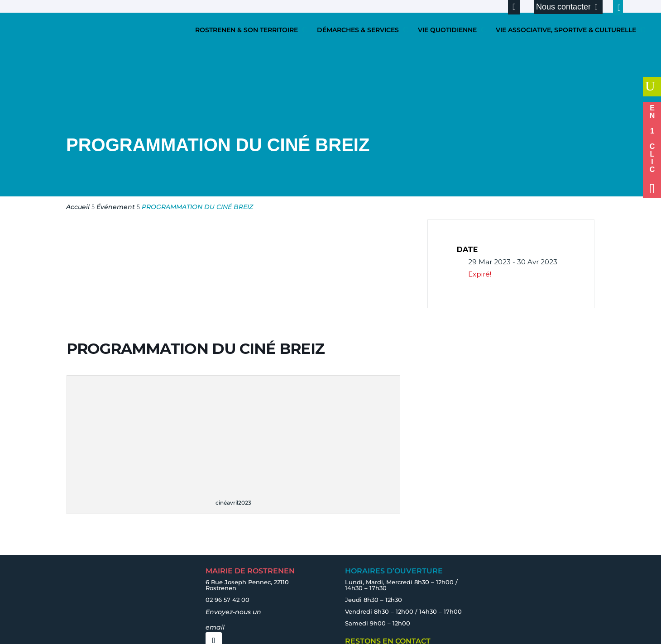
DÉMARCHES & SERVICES (358, 30)
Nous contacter (563, 7)
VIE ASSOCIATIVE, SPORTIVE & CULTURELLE (566, 30)
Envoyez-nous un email (233, 620)
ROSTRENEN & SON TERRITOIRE (247, 30)
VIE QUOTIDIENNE (447, 30)
